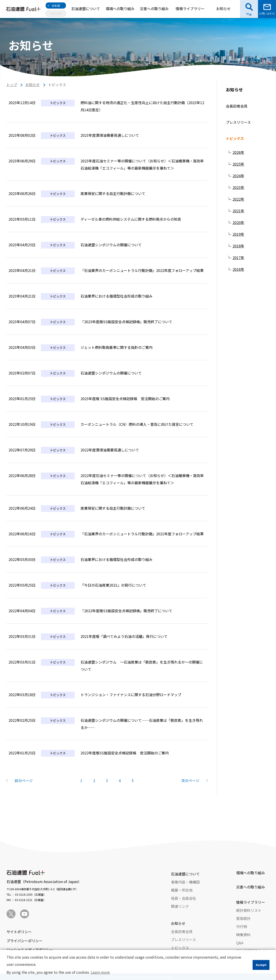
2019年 (238, 234)
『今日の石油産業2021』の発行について (113, 585)
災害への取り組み (154, 9)
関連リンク (180, 906)
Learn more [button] (100, 972)
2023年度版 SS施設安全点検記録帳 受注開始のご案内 (125, 399)
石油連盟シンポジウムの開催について (111, 245)
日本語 (56, 6)
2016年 (238, 269)
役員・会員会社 (184, 898)
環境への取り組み (120, 9)
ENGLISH (56, 13)
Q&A (240, 943)
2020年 (238, 222)
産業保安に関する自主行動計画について (113, 193)
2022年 (238, 199)
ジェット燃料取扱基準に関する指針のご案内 (117, 347)
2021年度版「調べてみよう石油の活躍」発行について (124, 636)
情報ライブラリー (190, 9)
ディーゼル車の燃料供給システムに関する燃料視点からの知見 (131, 219)
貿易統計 (243, 918)
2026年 (238, 152)
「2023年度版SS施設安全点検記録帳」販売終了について (126, 322)
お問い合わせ (267, 13)
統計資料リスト (249, 910)
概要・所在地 (182, 890)
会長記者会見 (237, 106)
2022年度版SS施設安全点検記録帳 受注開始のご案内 (125, 753)
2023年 (238, 187)
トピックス (235, 138)
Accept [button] (261, 965)
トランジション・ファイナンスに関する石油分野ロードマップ (131, 695)
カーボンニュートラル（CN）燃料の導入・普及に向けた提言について (137, 424)
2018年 (238, 246)
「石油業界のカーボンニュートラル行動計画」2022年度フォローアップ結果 (142, 270)
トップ (12, 85)
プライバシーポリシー (25, 941)
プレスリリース (238, 122)
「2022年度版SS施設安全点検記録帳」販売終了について (126, 611)
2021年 (238, 211)
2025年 (238, 164)
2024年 (238, 176)
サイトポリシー (19, 932)
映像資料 (243, 935)
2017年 (238, 258)
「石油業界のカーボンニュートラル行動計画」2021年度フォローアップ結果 (142, 534)
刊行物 (242, 926)
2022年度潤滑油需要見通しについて (110, 450)
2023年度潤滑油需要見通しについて (110, 135)
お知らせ (223, 9)
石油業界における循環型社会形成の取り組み (117, 296)
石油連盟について (86, 9)
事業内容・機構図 (185, 882)
